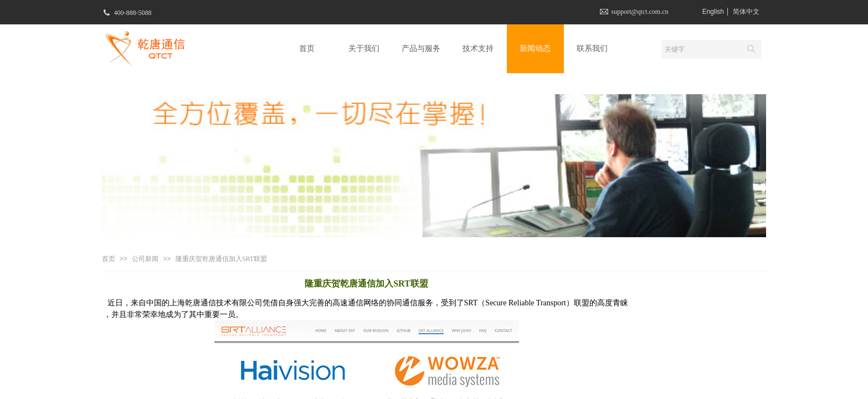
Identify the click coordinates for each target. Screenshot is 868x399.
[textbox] (701, 49)
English (713, 12)
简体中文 (746, 12)
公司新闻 (145, 259)
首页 (109, 259)
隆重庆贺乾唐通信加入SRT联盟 (221, 259)
